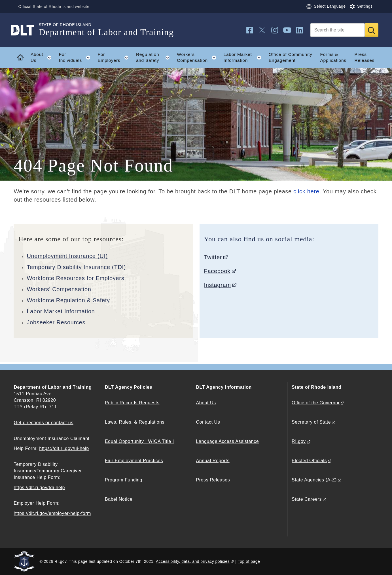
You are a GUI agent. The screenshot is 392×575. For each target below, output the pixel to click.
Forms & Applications (333, 57)
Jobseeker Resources (56, 322)
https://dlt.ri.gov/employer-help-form (52, 513)
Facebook (217, 271)
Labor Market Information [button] (244, 58)
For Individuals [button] (76, 58)
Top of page (249, 561)
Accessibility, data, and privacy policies (193, 561)
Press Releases (365, 57)
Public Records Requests (132, 403)
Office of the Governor (316, 403)
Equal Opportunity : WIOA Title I (139, 441)
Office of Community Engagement (291, 57)
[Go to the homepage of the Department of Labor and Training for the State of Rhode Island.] (26, 30)
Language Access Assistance (228, 441)
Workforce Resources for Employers (75, 278)
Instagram (218, 285)
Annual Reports (213, 461)
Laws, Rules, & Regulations (135, 422)
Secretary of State (311, 422)
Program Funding (124, 480)
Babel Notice (119, 499)
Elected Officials (309, 461)
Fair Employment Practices (134, 461)
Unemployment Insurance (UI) (67, 256)
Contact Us (208, 422)
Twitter (213, 257)
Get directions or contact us (43, 423)
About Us (206, 403)
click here (306, 191)
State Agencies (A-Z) (314, 480)
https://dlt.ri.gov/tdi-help (39, 488)
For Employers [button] (115, 58)
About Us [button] (43, 58)
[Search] (338, 30)
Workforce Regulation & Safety (68, 300)
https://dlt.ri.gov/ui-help (64, 448)
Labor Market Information (61, 311)
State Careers (307, 499)
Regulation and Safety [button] (155, 58)
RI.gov (299, 441)
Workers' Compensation (59, 289)
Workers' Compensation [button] (198, 58)
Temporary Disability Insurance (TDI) (76, 267)
